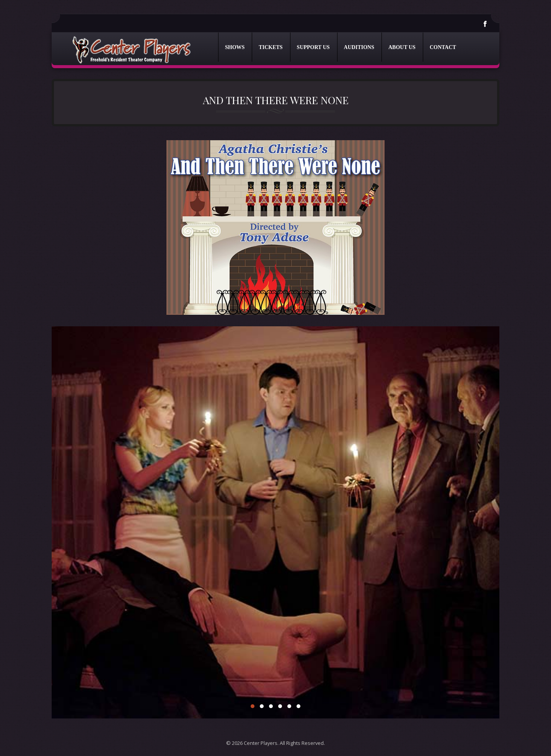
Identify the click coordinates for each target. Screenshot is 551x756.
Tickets (271, 47)
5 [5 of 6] (289, 706)
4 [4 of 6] (280, 706)
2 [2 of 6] (262, 706)
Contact (443, 47)
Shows (235, 47)
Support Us (313, 47)
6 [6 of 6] (298, 706)
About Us (402, 47)
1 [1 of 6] (253, 706)
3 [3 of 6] (271, 706)
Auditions (359, 47)
